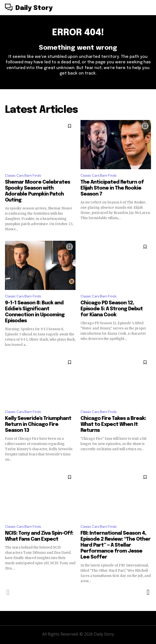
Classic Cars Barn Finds (23, 176)
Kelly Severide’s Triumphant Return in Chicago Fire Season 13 (38, 424)
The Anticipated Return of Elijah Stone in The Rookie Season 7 (112, 188)
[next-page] (148, 592)
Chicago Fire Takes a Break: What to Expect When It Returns (113, 424)
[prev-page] (8, 592)
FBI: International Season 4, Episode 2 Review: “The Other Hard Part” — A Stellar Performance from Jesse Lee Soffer (116, 545)
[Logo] (29, 8)
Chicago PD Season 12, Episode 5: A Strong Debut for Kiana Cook (112, 309)
